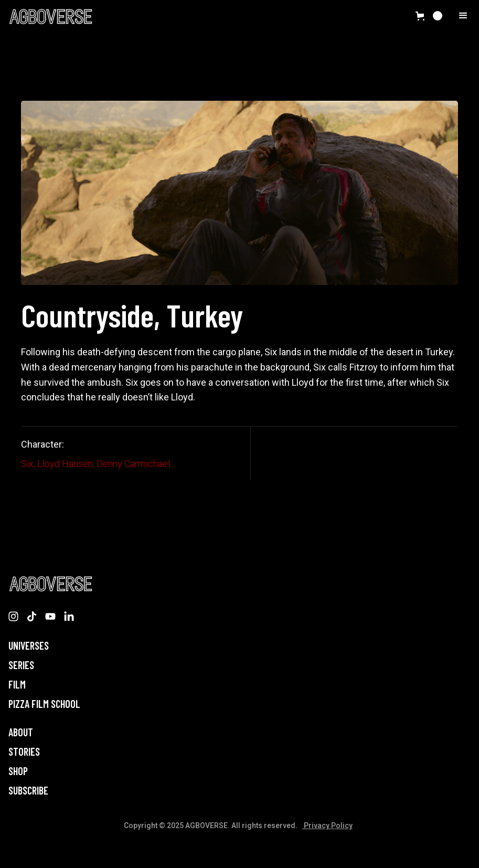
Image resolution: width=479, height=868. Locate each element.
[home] (50, 16)
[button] (429, 16)
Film (17, 685)
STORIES (24, 752)
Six (27, 464)
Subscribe (28, 791)
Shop (18, 771)
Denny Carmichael (133, 464)
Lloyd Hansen (65, 464)
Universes (29, 646)
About (21, 732)
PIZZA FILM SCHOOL (44, 704)
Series (21, 665)
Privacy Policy (327, 825)
